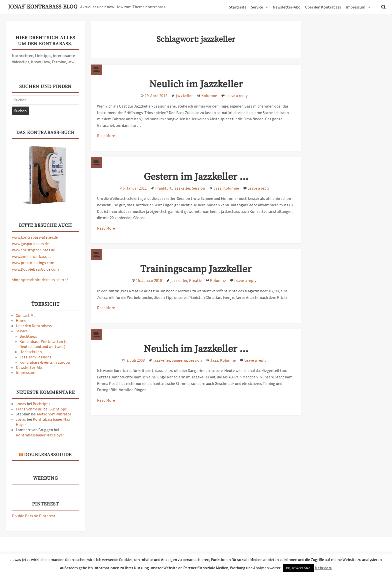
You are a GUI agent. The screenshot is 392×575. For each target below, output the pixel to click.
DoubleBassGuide (48, 455)
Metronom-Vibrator (54, 414)
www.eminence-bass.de (32, 256)
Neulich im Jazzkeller (196, 84)
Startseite (238, 7)
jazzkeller (184, 96)
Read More (106, 136)
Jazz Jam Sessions (35, 357)
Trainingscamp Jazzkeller (196, 269)
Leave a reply (236, 96)
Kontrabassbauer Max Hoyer (40, 435)
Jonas (21, 404)
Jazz (217, 188)
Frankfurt (163, 188)
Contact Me (26, 315)
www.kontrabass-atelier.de (35, 237)
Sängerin (179, 360)
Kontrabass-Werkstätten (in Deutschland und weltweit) (44, 344)
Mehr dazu (323, 568)
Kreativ (195, 280)
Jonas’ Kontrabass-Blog (43, 7)
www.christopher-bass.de (33, 250)
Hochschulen (31, 352)
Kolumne (209, 96)
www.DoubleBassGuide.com (35, 269)
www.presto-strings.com (33, 263)
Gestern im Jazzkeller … (196, 177)
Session (198, 188)
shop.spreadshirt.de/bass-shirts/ (40, 280)
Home (21, 320)
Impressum (355, 7)
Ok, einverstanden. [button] (298, 568)
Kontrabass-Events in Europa (45, 362)
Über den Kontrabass (323, 7)
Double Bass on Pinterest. (34, 516)
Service (257, 7)
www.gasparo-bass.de (30, 244)
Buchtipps (28, 336)
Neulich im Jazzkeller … (196, 349)
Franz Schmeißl (29, 409)
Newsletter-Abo (287, 7)
